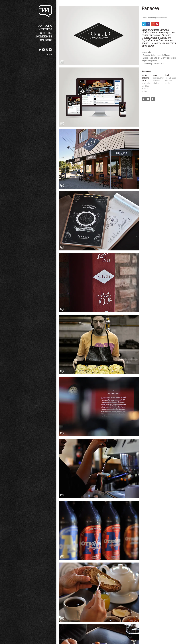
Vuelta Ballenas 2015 (147, 77)
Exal (167, 75)
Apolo (157, 75)
